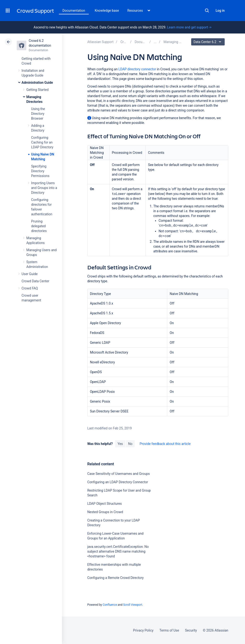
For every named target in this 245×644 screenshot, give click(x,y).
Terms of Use (169, 630)
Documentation (74, 11)
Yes (120, 444)
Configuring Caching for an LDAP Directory (42, 142)
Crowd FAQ (30, 288)
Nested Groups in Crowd (105, 512)
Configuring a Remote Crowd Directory (116, 578)
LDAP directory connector (137, 69)
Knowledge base (107, 11)
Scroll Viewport (133, 605)
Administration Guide (37, 83)
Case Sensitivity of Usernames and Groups (119, 474)
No (130, 444)
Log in (220, 11)
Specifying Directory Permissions (40, 171)
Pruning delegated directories (39, 226)
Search (207, 11)
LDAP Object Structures (105, 504)
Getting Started (37, 90)
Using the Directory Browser (38, 114)
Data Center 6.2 (209, 42)
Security (191, 630)
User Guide (30, 274)
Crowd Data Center (35, 281)
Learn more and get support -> (189, 27)
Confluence (110, 605)
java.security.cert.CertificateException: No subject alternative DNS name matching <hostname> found (118, 551)
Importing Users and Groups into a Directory (44, 188)
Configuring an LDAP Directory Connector (118, 482)
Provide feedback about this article (165, 444)
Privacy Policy (143, 630)
